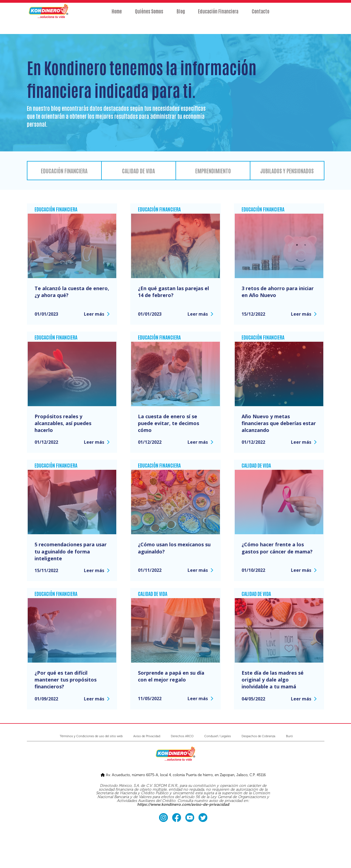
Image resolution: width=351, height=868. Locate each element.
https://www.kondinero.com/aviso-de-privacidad (183, 805)
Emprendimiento (213, 171)
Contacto (274, 16)
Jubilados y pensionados (287, 171)
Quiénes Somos (142, 16)
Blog (181, 16)
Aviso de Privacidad (147, 736)
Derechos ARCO (182, 736)
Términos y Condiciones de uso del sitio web (91, 736)
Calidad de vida (138, 171)
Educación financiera (64, 171)
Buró (289, 736)
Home (103, 16)
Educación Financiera (225, 16)
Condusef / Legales (218, 736)
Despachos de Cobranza (258, 736)
